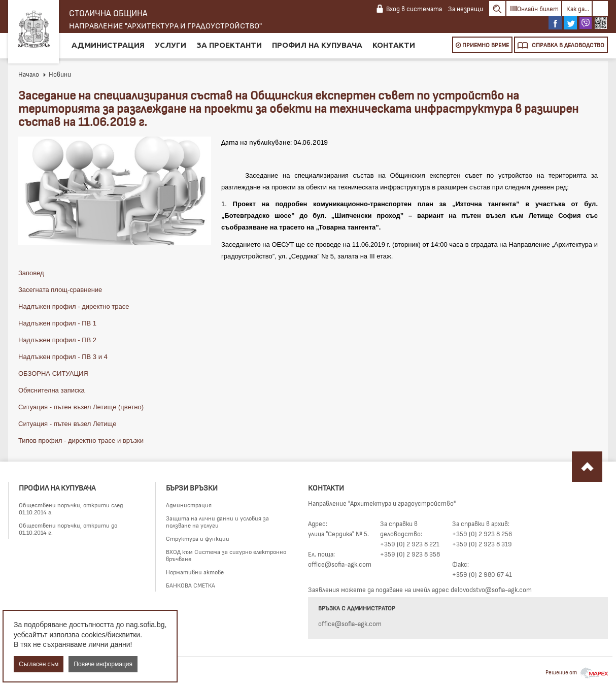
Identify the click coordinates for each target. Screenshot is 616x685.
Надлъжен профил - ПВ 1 (57, 323)
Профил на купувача (317, 45)
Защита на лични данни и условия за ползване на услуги (217, 521)
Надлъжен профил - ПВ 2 (57, 340)
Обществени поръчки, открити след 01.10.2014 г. (71, 508)
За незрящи (466, 9)
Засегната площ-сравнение (60, 290)
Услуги (170, 45)
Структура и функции (198, 538)
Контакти (394, 45)
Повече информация (103, 664)
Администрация (108, 45)
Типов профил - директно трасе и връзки (81, 441)
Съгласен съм (39, 664)
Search (497, 9)
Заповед (31, 273)
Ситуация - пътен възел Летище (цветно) (81, 407)
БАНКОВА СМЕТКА (191, 585)
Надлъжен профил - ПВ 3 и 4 (63, 357)
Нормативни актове (195, 572)
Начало (29, 74)
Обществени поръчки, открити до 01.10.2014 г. (68, 529)
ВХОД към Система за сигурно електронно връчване (226, 555)
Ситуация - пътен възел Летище (67, 424)
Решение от (577, 672)
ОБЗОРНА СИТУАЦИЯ (53, 373)
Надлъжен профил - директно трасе (74, 306)
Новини (57, 74)
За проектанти (229, 45)
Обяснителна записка (52, 390)
